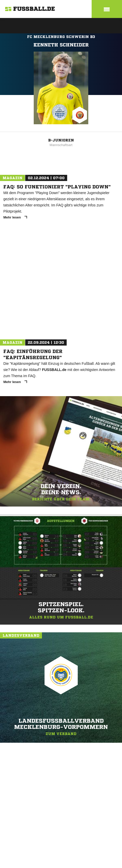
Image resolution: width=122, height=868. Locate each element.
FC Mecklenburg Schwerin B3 (61, 37)
